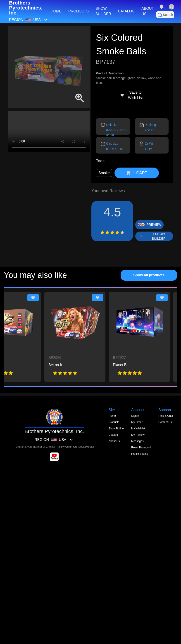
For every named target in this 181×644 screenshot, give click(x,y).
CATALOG (126, 11)
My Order (137, 422)
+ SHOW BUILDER (159, 236)
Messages (137, 441)
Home (112, 416)
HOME (56, 11)
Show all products (149, 275)
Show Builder (117, 429)
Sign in (135, 416)
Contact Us (165, 422)
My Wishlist (138, 429)
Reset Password (141, 447)
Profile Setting (140, 454)
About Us (114, 441)
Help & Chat (166, 416)
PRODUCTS (79, 11)
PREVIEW (154, 225)
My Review (138, 435)
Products (114, 422)
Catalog (113, 435)
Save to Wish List (131, 95)
